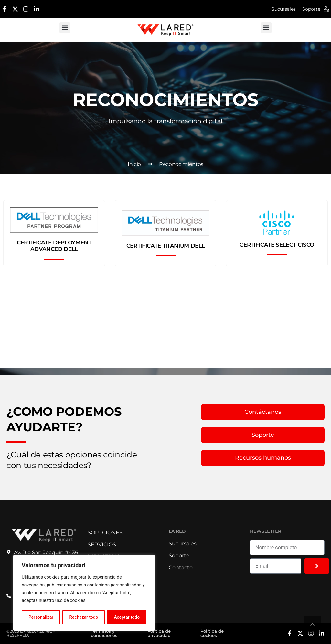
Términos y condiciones (104, 633)
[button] (65, 28)
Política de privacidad (159, 633)
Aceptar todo (127, 617)
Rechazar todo (84, 617)
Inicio (134, 164)
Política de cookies (212, 633)
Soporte (311, 9)
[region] (84, 593)
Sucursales (284, 9)
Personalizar (41, 617)
